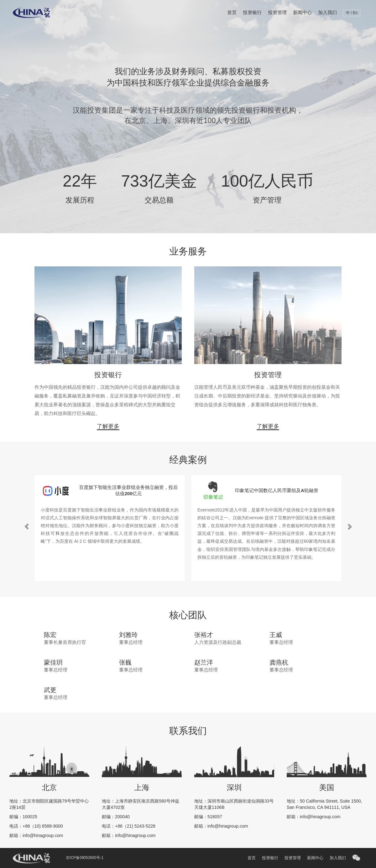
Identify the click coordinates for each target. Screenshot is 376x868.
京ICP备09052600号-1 (85, 858)
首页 (232, 12)
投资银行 (252, 12)
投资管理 (277, 12)
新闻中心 (302, 12)
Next (349, 473)
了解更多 (108, 426)
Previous (27, 473)
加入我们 (327, 12)
